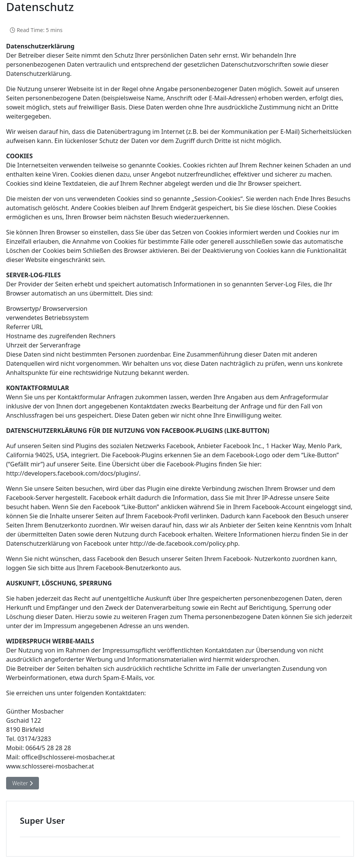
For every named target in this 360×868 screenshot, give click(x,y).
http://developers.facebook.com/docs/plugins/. (73, 473)
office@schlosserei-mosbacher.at (68, 757)
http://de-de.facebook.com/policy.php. (185, 543)
